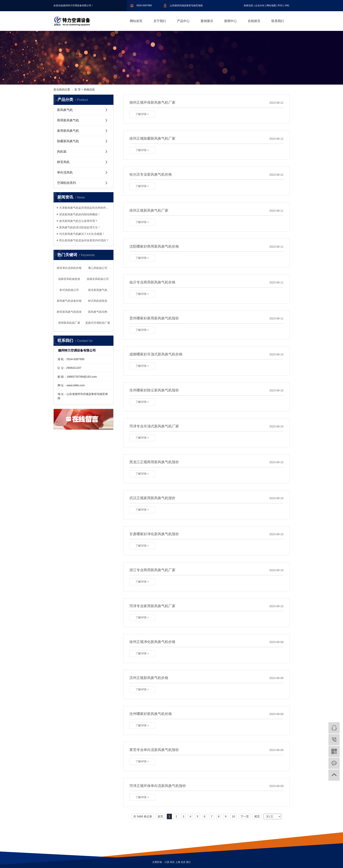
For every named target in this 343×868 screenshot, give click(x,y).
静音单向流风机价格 (69, 268)
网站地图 (271, 6)
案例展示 (207, 21)
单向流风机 (65, 172)
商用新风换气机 (68, 120)
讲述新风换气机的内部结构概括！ (80, 214)
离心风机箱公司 (98, 268)
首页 (160, 816)
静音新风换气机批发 (69, 312)
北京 (183, 862)
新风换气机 (65, 110)
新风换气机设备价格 (69, 301)
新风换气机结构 (98, 312)
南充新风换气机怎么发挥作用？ (78, 221)
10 (233, 816)
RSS (280, 6)
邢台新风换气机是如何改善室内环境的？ (84, 240)
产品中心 (183, 21)
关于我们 (160, 21)
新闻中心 (231, 21)
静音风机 (63, 162)
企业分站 (260, 6)
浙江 (188, 862)
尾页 (257, 816)
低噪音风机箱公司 (98, 279)
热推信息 (248, 6)
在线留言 (254, 21)
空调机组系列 (66, 183)
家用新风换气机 (68, 131)
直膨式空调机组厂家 (98, 323)
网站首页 (136, 21)
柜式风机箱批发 (98, 301)
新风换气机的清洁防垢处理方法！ (80, 227)
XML (287, 6)
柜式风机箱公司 (69, 290)
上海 (178, 862)
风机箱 (62, 152)
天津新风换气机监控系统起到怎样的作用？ (85, 208)
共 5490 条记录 (143, 816)
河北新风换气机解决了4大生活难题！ (82, 234)
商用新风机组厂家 (69, 323)
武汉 (172, 862)
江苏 (167, 862)
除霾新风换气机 (68, 141)
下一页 (245, 816)
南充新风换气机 (98, 290)
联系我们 (278, 21)
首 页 (77, 89)
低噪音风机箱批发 (69, 279)
